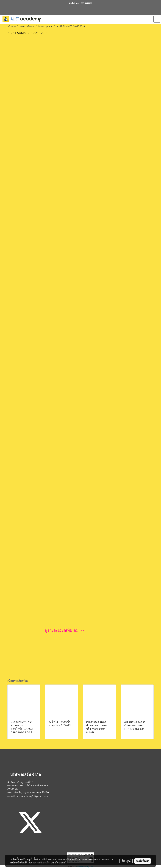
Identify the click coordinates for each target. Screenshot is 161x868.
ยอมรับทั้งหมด (143, 861)
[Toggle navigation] (157, 19)
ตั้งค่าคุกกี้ (126, 861)
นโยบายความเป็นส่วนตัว (39, 862)
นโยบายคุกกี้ (61, 862)
